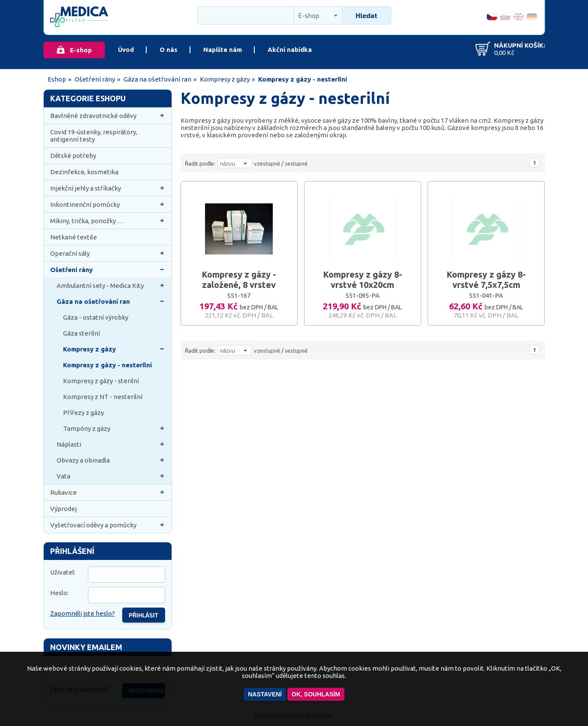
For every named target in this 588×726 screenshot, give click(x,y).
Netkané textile (74, 237)
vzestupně (267, 163)
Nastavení (265, 694)
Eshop (57, 79)
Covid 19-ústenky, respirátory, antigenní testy (94, 136)
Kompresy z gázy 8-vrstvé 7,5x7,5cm (486, 280)
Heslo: (59, 593)
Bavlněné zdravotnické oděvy (108, 116)
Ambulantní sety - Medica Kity (111, 286)
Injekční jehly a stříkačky (108, 188)
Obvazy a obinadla (111, 460)
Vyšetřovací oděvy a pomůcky (108, 525)
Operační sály (108, 253)
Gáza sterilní (81, 333)
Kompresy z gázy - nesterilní (107, 365)
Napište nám (223, 50)
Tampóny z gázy (114, 428)
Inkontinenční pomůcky (108, 204)
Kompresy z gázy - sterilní (101, 381)
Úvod (126, 50)
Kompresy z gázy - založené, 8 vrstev (239, 280)
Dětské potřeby (73, 156)
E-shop (81, 50)
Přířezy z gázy (83, 413)
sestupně (296, 163)
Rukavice (108, 492)
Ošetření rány (95, 79)
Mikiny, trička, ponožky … (108, 221)
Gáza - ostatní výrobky (96, 317)
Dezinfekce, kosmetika (84, 172)
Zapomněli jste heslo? (83, 613)
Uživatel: (63, 572)
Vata (111, 476)
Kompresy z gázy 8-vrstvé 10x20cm (363, 280)
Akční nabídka (290, 50)
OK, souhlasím (316, 694)
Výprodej (63, 509)
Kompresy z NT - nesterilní (103, 397)
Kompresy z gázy (225, 79)
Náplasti (111, 444)
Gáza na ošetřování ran (157, 79)
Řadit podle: (200, 163)
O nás (169, 50)
